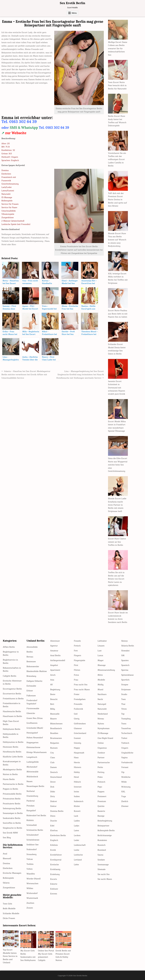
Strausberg (31, 854)
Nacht (100, 699)
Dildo (53, 792)
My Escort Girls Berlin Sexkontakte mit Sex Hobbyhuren (28, 955)
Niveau (101, 719)
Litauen (101, 646)
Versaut (125, 767)
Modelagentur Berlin (12, 770)
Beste (53, 694)
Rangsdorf (31, 811)
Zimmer (125, 806)
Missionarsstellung (106, 670)
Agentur (54, 646)
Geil (76, 714)
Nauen (29, 781)
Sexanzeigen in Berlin (13, 813)
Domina (6, 863)
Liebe (76, 865)
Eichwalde (31, 686)
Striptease (126, 690)
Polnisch (101, 782)
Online (101, 743)
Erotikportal (56, 860)
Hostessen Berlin (11, 747)
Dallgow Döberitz (34, 681)
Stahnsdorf (32, 849)
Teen (123, 699)
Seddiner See (32, 845)
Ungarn (125, 748)
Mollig (100, 685)
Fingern (78, 655)
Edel (52, 826)
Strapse (125, 685)
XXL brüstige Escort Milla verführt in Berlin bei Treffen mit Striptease (118, 278)
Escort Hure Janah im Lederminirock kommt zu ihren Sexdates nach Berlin (118, 617)
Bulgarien (55, 743)
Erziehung (55, 874)
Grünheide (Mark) (35, 728)
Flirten (77, 670)
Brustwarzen (56, 738)
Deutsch (54, 772)
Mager (101, 660)
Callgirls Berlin (10, 676)
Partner (101, 758)
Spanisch (125, 665)
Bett (52, 704)
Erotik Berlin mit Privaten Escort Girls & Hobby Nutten (63, 955)
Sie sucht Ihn (104, 874)
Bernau (30, 657)
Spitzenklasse (127, 675)
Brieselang (31, 676)
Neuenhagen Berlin (35, 786)
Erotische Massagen (12, 873)
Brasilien (54, 733)
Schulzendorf (32, 835)
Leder (77, 840)
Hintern (78, 767)
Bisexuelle (55, 714)
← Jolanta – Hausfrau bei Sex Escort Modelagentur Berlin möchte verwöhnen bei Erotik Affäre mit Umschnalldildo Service (26, 375)
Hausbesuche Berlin (12, 711)
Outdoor (101, 753)
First (76, 665)
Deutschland (56, 777)
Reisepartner (103, 826)
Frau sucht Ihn (81, 685)
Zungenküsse (9, 888)
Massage (102, 665)
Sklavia (6, 883)
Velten (30, 869)
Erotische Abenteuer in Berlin (12, 682)
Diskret (54, 801)
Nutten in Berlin (10, 774)
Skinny (124, 641)
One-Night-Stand (105, 738)
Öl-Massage (103, 733)
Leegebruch (32, 757)
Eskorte (54, 884)
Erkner (30, 691)
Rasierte (101, 811)
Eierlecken (8, 868)
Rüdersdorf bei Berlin (36, 816)
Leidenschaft (80, 845)
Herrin (77, 762)
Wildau (30, 888)
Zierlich (125, 801)
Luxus (100, 655)
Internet (78, 787)
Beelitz (30, 652)
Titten (124, 709)
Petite (100, 767)
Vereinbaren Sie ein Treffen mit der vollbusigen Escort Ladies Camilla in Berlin (117, 160)
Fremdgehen (80, 699)
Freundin (78, 704)
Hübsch (77, 782)
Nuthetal (31, 791)
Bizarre (54, 719)
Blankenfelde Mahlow (37, 671)
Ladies (77, 821)
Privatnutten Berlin (12, 799)
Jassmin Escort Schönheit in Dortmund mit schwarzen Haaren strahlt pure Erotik (117, 388)
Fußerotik (79, 709)
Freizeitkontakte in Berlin (12, 705)
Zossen (30, 908)
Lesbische (78, 855)
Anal (5, 854)
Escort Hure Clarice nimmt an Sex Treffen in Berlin (117, 542)
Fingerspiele (80, 660)
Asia (52, 680)
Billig (53, 709)
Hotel (76, 777)
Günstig (77, 743)
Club (52, 762)
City (52, 753)
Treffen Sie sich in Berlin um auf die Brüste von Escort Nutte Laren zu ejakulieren (116, 579)
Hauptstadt (79, 753)
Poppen (101, 792)
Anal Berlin (55, 655)
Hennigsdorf (32, 733)
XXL (123, 792)
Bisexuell (7, 858)
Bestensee (31, 662)
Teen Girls (7, 904)
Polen (100, 777)
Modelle (101, 680)
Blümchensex (56, 724)
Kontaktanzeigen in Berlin (12, 763)
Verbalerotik (127, 762)
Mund (100, 690)
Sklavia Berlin (128, 646)
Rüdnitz (30, 820)
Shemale (102, 869)
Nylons (101, 724)
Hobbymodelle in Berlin (11, 736)
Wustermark (32, 898)
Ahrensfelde (32, 647)
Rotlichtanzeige (105, 835)
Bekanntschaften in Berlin (12, 669)
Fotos (76, 675)
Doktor (53, 806)
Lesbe (77, 850)
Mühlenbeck (32, 777)
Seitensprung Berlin (12, 808)
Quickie (101, 806)
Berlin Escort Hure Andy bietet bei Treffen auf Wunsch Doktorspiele (117, 121)
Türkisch (125, 743)
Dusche (54, 821)
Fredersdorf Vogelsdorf (32, 702)
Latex (76, 830)
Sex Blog (7, 838)
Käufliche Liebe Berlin (13, 757)
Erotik (53, 850)
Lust (100, 651)
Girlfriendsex (80, 724)
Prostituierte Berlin (12, 804)
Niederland (103, 714)
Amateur (54, 651)
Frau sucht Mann (82, 690)
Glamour (78, 728)
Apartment (55, 670)
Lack (76, 816)
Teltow (30, 859)
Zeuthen (30, 903)
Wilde (124, 782)
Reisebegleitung (105, 821)
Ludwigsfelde (33, 762)
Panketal (31, 801)
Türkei (124, 738)
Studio (124, 694)
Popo (100, 787)
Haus (76, 758)
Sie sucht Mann (105, 879)
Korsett (77, 811)
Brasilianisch (56, 728)
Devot (53, 782)
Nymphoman (104, 728)
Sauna (100, 855)
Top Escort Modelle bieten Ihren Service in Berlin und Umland (10, 956)
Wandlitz (31, 874)
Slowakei (125, 651)
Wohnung (126, 787)
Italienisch (79, 801)
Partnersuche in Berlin (13, 784)
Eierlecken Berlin (58, 835)
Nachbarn (102, 694)
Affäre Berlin (9, 647)
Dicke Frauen (9, 918)
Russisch (102, 845)
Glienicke (31, 713)
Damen (54, 767)
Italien (77, 796)
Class (53, 758)
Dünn (53, 816)
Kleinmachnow (33, 747)
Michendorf (32, 767)
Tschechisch (127, 733)
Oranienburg (32, 796)
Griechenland (80, 733)
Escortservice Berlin (12, 694)
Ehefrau (54, 830)
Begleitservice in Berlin (10, 661)
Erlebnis (54, 845)
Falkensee (31, 696)
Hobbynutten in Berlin (13, 742)
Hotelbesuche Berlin (12, 752)
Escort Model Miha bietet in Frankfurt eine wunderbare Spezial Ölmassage (117, 426)
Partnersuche (104, 762)
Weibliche (126, 777)
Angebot (54, 665)
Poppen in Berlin (10, 789)
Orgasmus (102, 748)
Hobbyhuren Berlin (12, 729)
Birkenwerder (33, 667)
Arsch (53, 675)
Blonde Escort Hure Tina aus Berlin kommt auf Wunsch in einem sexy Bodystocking (117, 240)
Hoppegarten (32, 743)
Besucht (54, 699)
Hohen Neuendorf (35, 738)
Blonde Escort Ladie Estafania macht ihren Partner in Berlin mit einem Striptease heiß (117, 505)
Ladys (77, 826)
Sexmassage (103, 865)
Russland (102, 850)
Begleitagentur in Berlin (11, 653)
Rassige (101, 816)
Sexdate (101, 860)
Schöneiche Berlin (35, 830)
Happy (77, 748)
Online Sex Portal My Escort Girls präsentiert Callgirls (46, 955)
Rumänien (102, 840)
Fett (76, 651)
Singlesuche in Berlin (12, 828)
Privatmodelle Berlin (12, 794)
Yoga (123, 796)
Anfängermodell (58, 660)
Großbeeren (32, 723)
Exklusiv (54, 889)
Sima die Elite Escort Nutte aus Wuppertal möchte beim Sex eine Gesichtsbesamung (118, 465)
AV (52, 685)
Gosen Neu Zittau (35, 718)
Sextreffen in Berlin (12, 823)
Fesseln (77, 641)
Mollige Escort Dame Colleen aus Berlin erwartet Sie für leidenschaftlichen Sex (118, 49)
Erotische (55, 865)
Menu (74, 13)
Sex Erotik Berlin (72, 3)
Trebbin (30, 864)
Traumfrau (126, 728)
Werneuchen (32, 884)
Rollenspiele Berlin (106, 830)
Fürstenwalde (33, 708)
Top (123, 714)
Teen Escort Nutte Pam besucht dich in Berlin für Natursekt (117, 86)
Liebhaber (102, 641)
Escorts (54, 879)
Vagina (124, 758)
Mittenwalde (32, 772)
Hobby (77, 772)
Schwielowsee (33, 840)
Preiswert (102, 796)
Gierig (77, 719)
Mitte (100, 675)
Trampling (126, 719)
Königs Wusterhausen (37, 752)
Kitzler (77, 806)
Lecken (77, 835)
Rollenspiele (8, 878)
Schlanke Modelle (11, 913)
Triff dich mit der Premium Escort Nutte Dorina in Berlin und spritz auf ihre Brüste (118, 200)
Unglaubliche (127, 753)
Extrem (54, 894)
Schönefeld (32, 825)
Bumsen (54, 748)
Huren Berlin (9, 779)
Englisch (54, 840)
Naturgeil (102, 704)
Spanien (125, 660)
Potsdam (30, 806)
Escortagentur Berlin (12, 689)
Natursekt (102, 709)
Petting (101, 772)
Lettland (78, 860)
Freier (77, 694)
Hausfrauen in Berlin (12, 716)
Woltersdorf (32, 893)
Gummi (77, 738)
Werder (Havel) (33, 879)
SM (123, 655)
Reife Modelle (9, 909)
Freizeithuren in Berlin (13, 699)
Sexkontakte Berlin (12, 818)
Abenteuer (55, 641)
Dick (52, 787)
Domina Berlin (57, 811)
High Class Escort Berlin (11, 723)
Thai (123, 704)
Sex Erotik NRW (10, 833)
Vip (123, 772)
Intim (76, 792)
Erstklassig (55, 869)
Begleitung (55, 690)
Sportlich (125, 680)
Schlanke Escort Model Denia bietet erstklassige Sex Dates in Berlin (117, 349)
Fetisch (77, 646)
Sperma (125, 670)
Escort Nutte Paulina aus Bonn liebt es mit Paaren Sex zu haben (118, 314)
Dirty (53, 796)
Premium (102, 801)
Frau (76, 680)
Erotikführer (56, 855)
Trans (124, 724)
